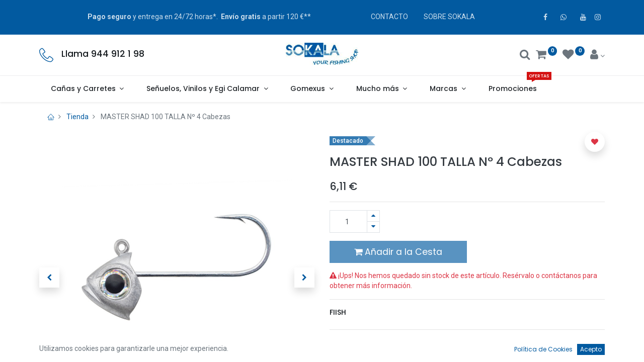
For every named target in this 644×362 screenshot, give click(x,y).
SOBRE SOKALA (449, 17)
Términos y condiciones (373, 342)
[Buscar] (525, 56)
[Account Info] (597, 56)
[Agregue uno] (373, 216)
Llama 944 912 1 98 (103, 54)
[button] (49, 278)
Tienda (77, 117)
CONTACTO (389, 17)
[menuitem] (512, 89)
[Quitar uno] (373, 227)
